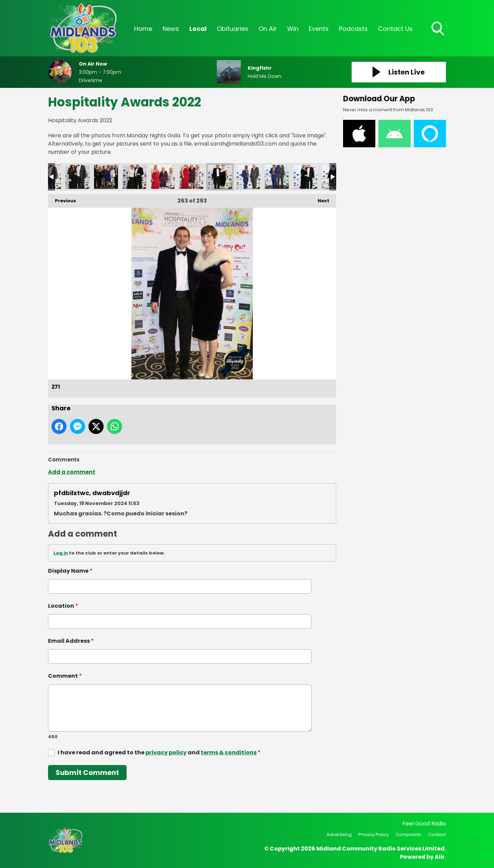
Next (320, 199)
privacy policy (166, 752)
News (171, 29)
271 (220, 177)
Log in (61, 553)
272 (248, 177)
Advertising (339, 835)
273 (277, 177)
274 (305, 177)
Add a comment (72, 472)
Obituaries (233, 29)
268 (134, 177)
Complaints (408, 835)
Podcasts (353, 29)
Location (63, 606)
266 (78, 177)
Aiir (440, 857)
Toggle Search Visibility (438, 29)
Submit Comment (87, 773)
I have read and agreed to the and (159, 752)
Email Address (71, 641)
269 (163, 177)
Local (198, 29)
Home (143, 29)
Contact (437, 835)
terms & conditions (229, 752)
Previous (62, 199)
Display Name (70, 571)
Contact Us (395, 29)
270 (191, 177)
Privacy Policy (374, 835)
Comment (65, 676)
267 (106, 177)
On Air (268, 29)
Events (319, 29)
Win (293, 29)
